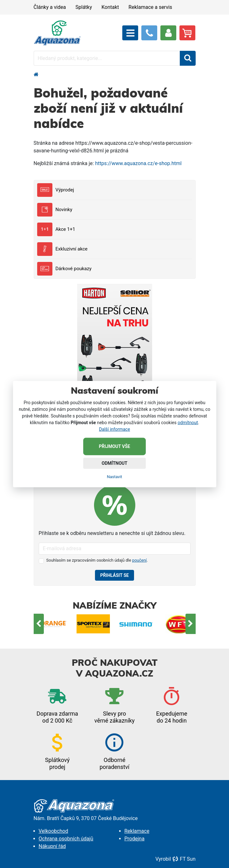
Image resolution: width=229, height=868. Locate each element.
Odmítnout (115, 463)
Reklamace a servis (150, 7)
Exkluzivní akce (62, 249)
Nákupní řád (52, 846)
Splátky (84, 7)
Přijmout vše (114, 446)
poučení (139, 560)
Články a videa (50, 7)
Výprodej (56, 190)
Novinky (55, 210)
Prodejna (135, 839)
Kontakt (110, 7)
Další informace (115, 429)
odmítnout (188, 422)
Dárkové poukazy (64, 269)
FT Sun (184, 859)
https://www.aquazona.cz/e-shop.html (138, 163)
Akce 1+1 (56, 229)
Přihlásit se (115, 575)
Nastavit (114, 476)
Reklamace (137, 831)
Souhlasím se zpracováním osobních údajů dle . (97, 560)
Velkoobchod (54, 831)
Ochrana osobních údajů (66, 839)
